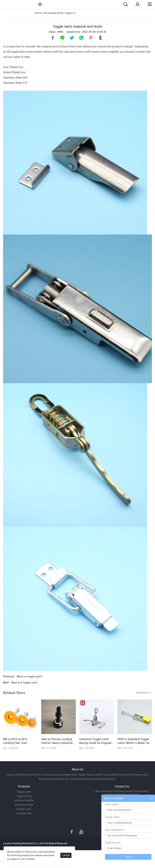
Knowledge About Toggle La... (61, 13)
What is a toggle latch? (30, 676)
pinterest (91, 38)
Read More (144, 693)
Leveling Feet (24, 813)
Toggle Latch (24, 792)
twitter (72, 38)
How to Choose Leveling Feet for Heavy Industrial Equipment (57, 741)
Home (38, 13)
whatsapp (81, 38)
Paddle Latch (24, 809)
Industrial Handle (24, 800)
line (62, 38)
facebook (53, 38)
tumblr (100, 38)
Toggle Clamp (24, 796)
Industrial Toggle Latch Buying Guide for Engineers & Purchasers (96, 741)
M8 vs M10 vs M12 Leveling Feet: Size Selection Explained (15, 741)
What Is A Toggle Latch (24, 683)
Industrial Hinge (24, 805)
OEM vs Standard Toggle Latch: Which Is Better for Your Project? (133, 741)
